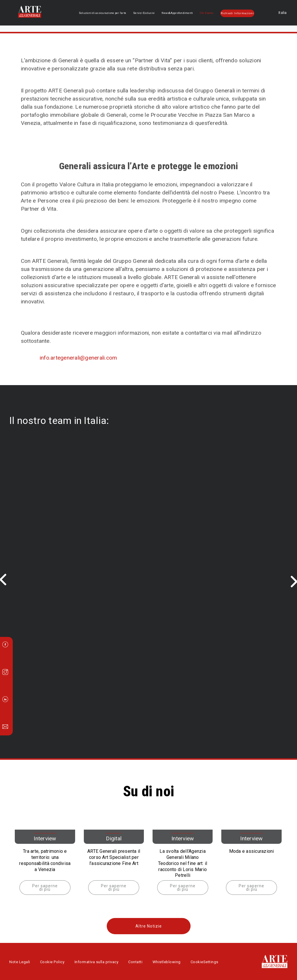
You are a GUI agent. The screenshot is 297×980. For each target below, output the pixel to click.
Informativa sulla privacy (97, 962)
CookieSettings (204, 962)
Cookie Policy (52, 962)
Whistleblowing (167, 962)
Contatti (135, 962)
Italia (273, 13)
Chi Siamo (207, 13)
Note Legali (20, 962)
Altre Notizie (149, 926)
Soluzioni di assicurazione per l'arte (105, 13)
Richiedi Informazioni (238, 13)
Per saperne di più (45, 888)
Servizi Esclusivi (145, 13)
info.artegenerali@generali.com (78, 358)
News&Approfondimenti (178, 13)
